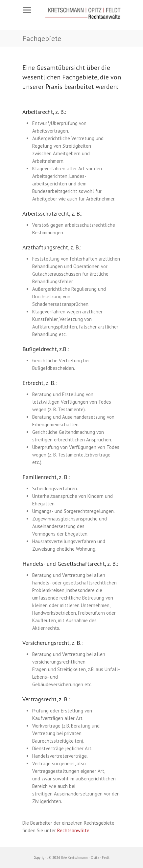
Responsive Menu (27, 10)
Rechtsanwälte (73, 830)
